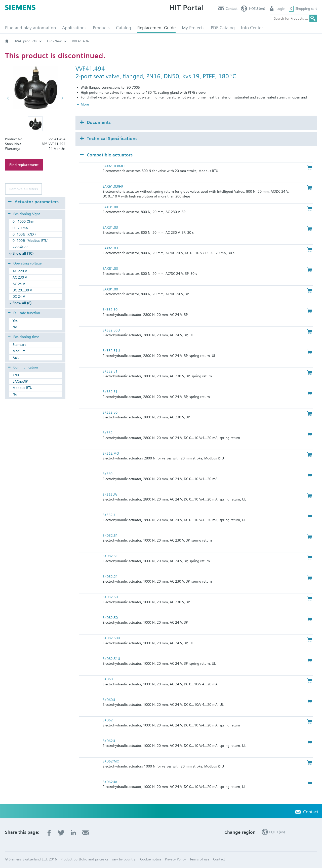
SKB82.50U (111, 330)
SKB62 (108, 433)
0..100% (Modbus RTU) (31, 241)
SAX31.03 (110, 227)
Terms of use (199, 859)
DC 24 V (19, 296)
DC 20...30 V (22, 290)
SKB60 (108, 474)
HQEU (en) (257, 9)
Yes (15, 321)
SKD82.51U (111, 659)
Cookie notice (151, 859)
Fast (16, 357)
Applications (74, 28)
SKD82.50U (111, 638)
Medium (19, 351)
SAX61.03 (110, 248)
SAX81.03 (110, 269)
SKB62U (109, 515)
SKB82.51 (110, 392)
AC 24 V (19, 284)
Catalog (124, 28)
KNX (16, 375)
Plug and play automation (30, 28)
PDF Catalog (223, 28)
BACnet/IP (20, 381)
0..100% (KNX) (24, 234)
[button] (35, 124)
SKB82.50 (110, 310)
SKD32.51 (110, 536)
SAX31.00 (110, 207)
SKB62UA (110, 494)
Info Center (252, 28)
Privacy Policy (175, 859)
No (15, 327)
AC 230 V (20, 277)
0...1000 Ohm (23, 221)
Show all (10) (23, 253)
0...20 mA (20, 228)
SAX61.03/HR (113, 186)
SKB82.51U (111, 351)
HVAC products (25, 41)
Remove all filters (24, 189)
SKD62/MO (111, 761)
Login (281, 9)
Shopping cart (306, 9)
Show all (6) (22, 303)
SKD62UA (110, 782)
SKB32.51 (110, 371)
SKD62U (109, 741)
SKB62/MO (111, 453)
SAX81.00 (110, 289)
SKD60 (108, 679)
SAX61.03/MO (114, 166)
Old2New (54, 41)
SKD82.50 (110, 618)
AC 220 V (20, 271)
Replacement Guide (156, 28)
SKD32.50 (110, 597)
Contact (232, 9)
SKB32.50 (110, 412)
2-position (21, 247)
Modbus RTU (22, 388)
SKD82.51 (110, 556)
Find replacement (24, 165)
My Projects (193, 28)
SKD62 (108, 720)
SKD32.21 (110, 577)
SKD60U (109, 700)
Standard (19, 345)
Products (101, 28)
